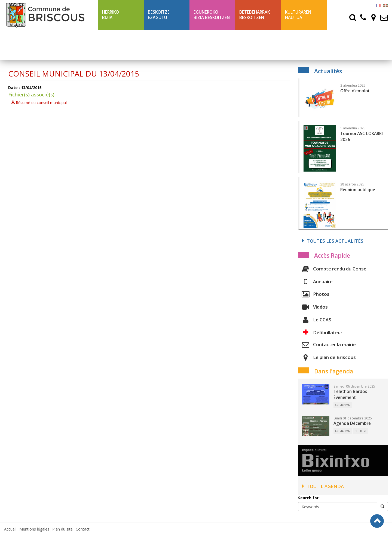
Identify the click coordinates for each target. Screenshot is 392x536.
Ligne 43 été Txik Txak (120, 45)
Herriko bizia (111, 15)
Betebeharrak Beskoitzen (255, 15)
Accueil (10, 529)
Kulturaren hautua (298, 15)
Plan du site (62, 529)
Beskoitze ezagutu (159, 15)
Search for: (309, 498)
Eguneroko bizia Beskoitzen (212, 15)
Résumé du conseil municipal (39, 103)
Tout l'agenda (323, 486)
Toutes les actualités (333, 241)
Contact (83, 529)
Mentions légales (34, 529)
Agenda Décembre (352, 423)
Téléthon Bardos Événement (350, 395)
